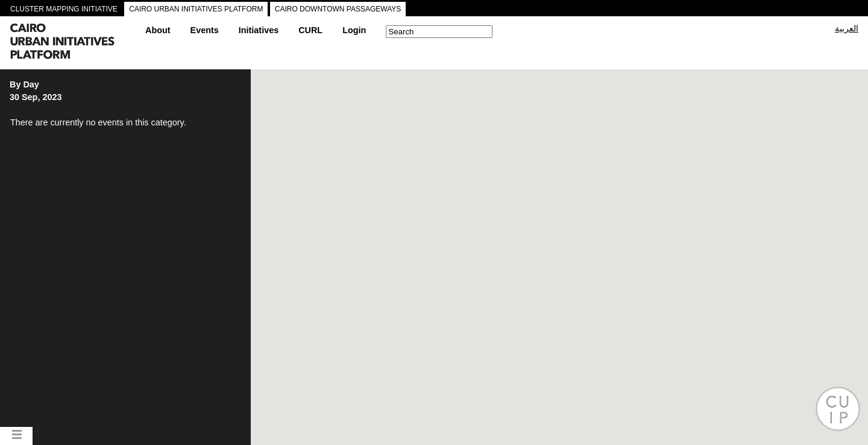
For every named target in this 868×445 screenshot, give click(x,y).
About (158, 30)
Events (205, 30)
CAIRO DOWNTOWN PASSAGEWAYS (338, 9)
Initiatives (259, 30)
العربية (847, 28)
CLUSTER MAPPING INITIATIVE (64, 9)
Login (354, 30)
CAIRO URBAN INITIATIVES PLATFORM (196, 9)
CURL (310, 30)
